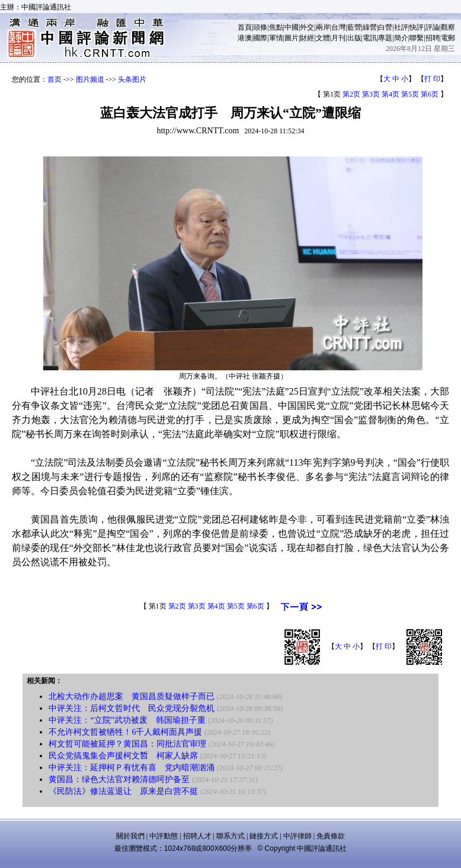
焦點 (276, 27)
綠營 (370, 27)
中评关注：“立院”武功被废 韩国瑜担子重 (127, 720)
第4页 (390, 94)
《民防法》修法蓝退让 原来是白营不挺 (123, 791)
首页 (55, 79)
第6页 (430, 94)
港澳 (245, 38)
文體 (323, 38)
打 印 (432, 79)
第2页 (351, 94)
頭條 (260, 27)
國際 (260, 38)
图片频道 (90, 79)
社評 (401, 27)
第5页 (410, 94)
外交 (307, 27)
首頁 (245, 27)
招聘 (433, 38)
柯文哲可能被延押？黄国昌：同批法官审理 (127, 744)
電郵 (448, 38)
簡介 (401, 38)
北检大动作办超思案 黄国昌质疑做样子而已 (132, 696)
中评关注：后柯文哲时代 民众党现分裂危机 (132, 708)
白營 (385, 27)
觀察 (448, 27)
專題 (385, 38)
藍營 (354, 27)
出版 (354, 38)
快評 (417, 27)
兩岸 (323, 27)
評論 (433, 27)
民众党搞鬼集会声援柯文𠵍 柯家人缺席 (123, 756)
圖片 (292, 38)
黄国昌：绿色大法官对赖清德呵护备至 (119, 779)
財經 (307, 38)
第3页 (371, 94)
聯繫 (417, 38)
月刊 (338, 38)
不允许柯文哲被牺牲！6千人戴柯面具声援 (125, 732)
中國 (292, 27)
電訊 (370, 38)
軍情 (276, 38)
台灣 (338, 27)
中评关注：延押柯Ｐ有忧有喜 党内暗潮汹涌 (132, 768)
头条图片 (132, 79)
